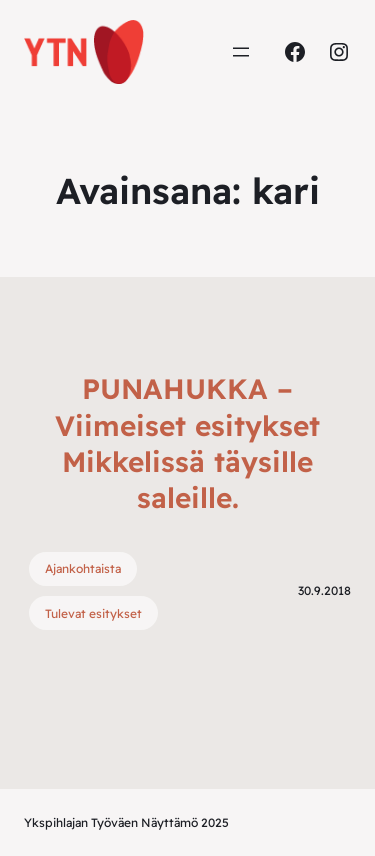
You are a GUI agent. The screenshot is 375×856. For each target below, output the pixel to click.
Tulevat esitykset (93, 613)
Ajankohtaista (83, 568)
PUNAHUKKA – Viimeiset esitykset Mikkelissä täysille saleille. (187, 443)
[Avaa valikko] (241, 52)
